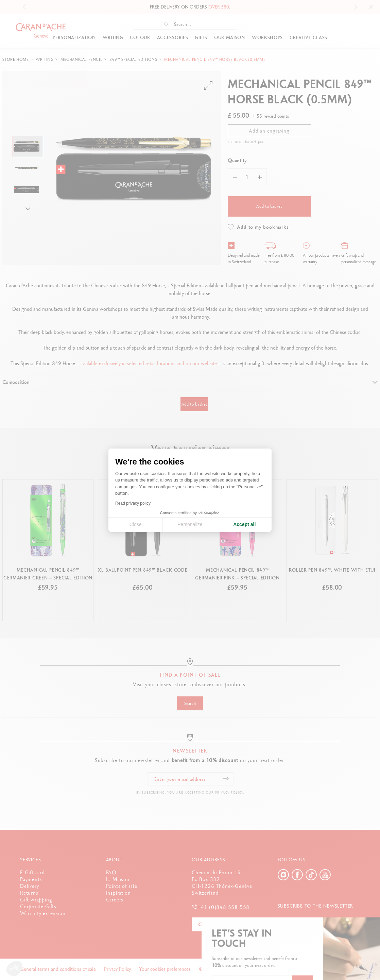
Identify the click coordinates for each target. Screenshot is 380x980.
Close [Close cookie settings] (136, 524)
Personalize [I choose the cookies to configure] (190, 524)
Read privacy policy (133, 503)
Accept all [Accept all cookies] (244, 524)
